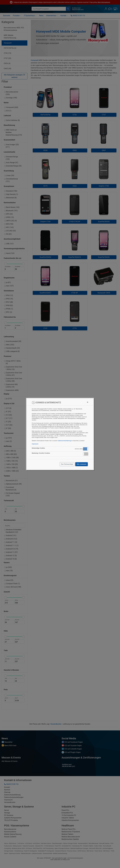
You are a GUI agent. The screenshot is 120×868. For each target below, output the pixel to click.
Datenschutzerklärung (64, 441)
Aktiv (86, 449)
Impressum (35, 444)
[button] (86, 449)
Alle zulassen (82, 464)
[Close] (88, 402)
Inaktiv (86, 454)
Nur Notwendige (67, 464)
